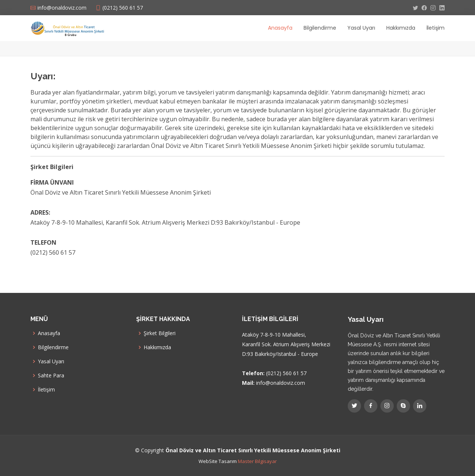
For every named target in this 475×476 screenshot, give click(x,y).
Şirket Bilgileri (160, 333)
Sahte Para (51, 376)
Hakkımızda (401, 28)
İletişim (435, 28)
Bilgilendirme (320, 28)
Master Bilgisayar (257, 461)
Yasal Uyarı (361, 28)
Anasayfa (280, 28)
